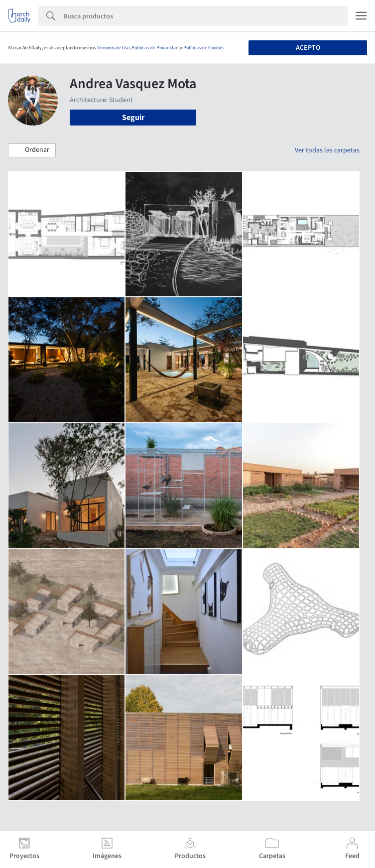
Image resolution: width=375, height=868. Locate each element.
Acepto (308, 48)
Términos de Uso (113, 48)
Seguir (133, 118)
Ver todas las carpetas (327, 150)
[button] (32, 150)
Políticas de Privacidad (155, 48)
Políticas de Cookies (204, 48)
